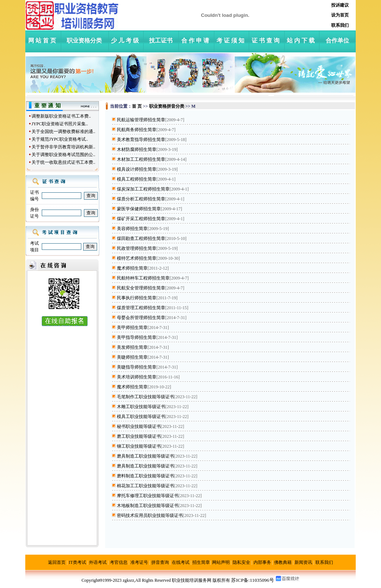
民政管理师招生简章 (137, 248)
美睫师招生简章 (132, 357)
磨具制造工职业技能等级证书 (145, 456)
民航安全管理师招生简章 (141, 288)
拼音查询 (160, 562)
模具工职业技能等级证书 (141, 417)
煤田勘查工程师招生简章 (141, 238)
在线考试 (181, 562)
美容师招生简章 (132, 229)
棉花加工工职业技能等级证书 (145, 486)
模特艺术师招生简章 (137, 258)
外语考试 (98, 562)
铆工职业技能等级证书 (139, 446)
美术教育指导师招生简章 (141, 140)
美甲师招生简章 (132, 328)
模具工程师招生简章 (137, 179)
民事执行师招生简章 (137, 298)
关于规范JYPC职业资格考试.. (60, 139)
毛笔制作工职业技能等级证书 (145, 397)
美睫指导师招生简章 (137, 367)
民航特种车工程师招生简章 (143, 278)
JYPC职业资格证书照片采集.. (60, 124)
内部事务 (262, 562)
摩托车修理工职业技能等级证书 (148, 496)
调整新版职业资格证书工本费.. (61, 116)
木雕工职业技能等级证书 (141, 407)
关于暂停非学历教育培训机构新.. (63, 147)
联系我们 (324, 562)
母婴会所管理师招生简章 (141, 318)
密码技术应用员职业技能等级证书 (150, 515)
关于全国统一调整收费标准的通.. (63, 132)
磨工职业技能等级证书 (139, 436)
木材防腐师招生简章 (137, 149)
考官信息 (119, 562)
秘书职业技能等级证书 (139, 426)
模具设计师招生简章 (137, 169)
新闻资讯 (303, 562)
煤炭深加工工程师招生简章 (143, 189)
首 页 (137, 106)
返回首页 (57, 562)
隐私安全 (241, 562)
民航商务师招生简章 (137, 130)
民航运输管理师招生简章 (141, 120)
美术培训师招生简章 (137, 377)
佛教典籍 (283, 562)
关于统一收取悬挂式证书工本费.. (63, 162)
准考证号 (139, 562)
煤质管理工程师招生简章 (141, 308)
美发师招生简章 (132, 347)
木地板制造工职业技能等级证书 (148, 506)
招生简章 (201, 562)
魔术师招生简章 (132, 268)
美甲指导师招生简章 (137, 337)
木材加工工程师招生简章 (141, 159)
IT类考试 (77, 562)
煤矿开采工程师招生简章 (141, 219)
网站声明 (221, 562)
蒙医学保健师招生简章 (139, 209)
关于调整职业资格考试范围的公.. (63, 155)
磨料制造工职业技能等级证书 (145, 476)
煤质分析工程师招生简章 (141, 199)
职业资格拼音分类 (167, 106)
